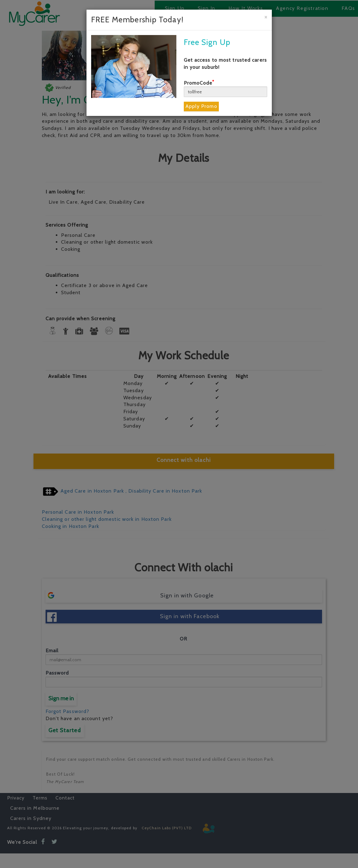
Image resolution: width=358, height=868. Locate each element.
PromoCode (199, 83)
